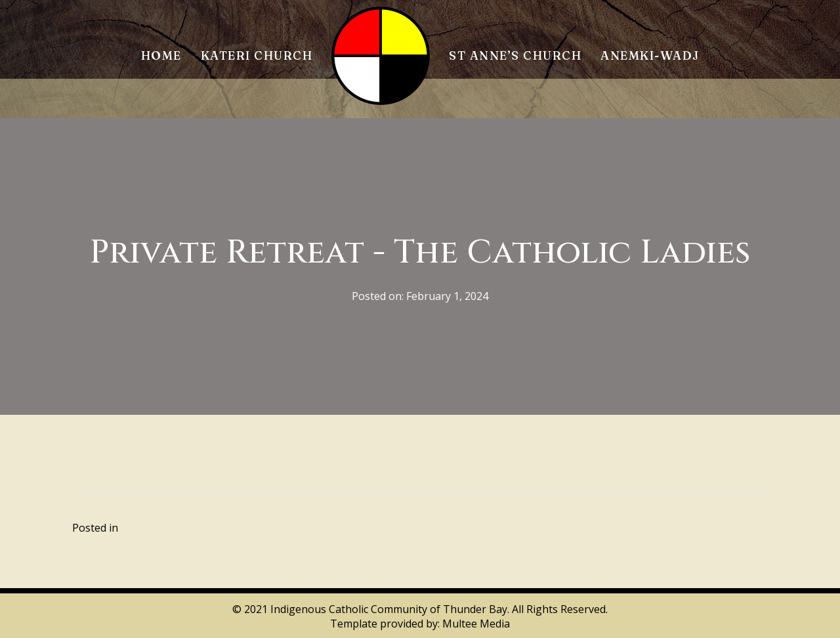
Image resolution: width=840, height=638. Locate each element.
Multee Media (476, 624)
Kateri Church (257, 55)
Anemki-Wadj (650, 55)
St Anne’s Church (515, 55)
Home (161, 55)
